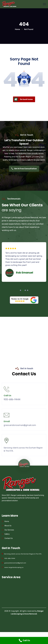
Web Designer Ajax (22, 620)
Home (17, 29)
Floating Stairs (29, 623)
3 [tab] (25, 290)
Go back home (23, 99)
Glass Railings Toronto (22, 628)
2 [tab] (23, 290)
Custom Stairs (24, 623)
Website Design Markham (22, 625)
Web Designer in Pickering (29, 620)
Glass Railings (28, 628)
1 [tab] (21, 290)
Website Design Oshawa (30, 625)
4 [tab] (28, 290)
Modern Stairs (19, 623)
